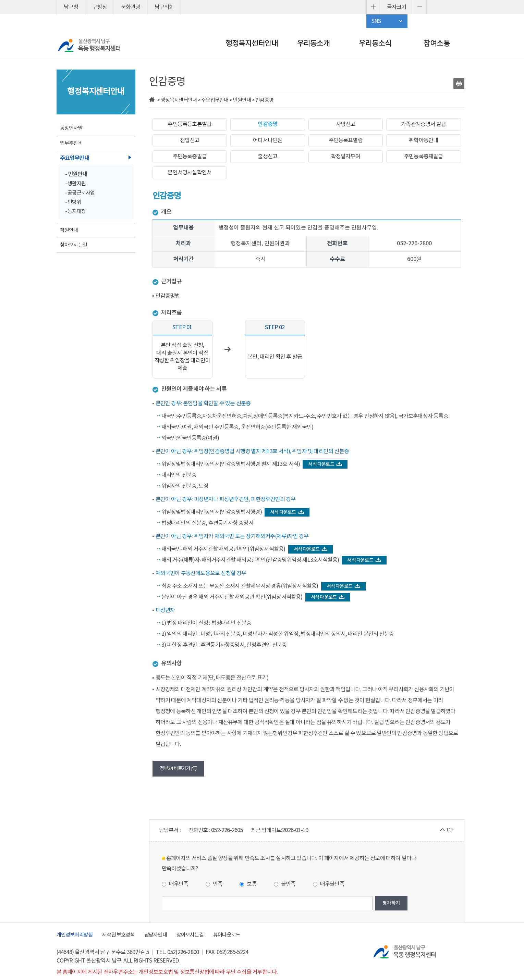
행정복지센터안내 (252, 44)
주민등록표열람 (346, 140)
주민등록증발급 (190, 157)
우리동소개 (314, 44)
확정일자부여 (346, 157)
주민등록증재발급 (424, 157)
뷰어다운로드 (227, 935)
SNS (376, 21)
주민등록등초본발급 (190, 124)
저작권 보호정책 (118, 935)
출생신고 (267, 157)
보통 (248, 884)
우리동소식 (375, 44)
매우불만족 (329, 884)
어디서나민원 (267, 140)
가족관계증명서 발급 (423, 124)
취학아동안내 (423, 140)
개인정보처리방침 (75, 935)
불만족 (285, 884)
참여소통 (437, 44)
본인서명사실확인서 (190, 173)
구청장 (100, 7)
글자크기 (397, 7)
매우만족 (175, 884)
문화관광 (131, 7)
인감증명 (267, 124)
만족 (214, 884)
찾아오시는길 (190, 935)
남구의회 (164, 7)
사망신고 (346, 124)
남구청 (71, 7)
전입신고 (190, 140)
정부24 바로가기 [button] (179, 768)
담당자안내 (156, 935)
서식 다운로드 (325, 464)
